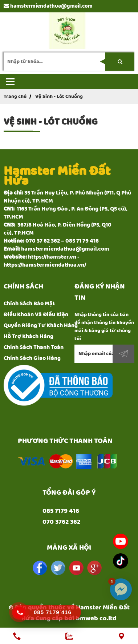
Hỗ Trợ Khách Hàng (29, 336)
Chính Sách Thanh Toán (34, 347)
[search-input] (69, 62)
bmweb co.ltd (96, 619)
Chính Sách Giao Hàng (32, 358)
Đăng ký (123, 354)
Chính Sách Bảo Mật (29, 304)
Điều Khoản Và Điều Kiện (36, 315)
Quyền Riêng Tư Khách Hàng (41, 325)
